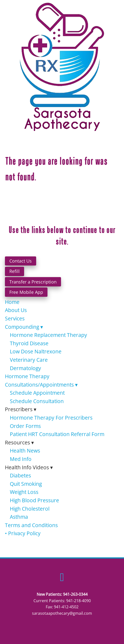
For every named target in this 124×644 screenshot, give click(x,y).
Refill (15, 271)
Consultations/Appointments (41, 385)
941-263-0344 (75, 594)
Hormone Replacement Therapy (48, 335)
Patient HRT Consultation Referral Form (57, 434)
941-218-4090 (78, 601)
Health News (25, 451)
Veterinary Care (29, 360)
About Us (16, 310)
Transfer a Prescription (33, 282)
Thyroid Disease (29, 343)
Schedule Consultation (37, 401)
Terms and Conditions (31, 525)
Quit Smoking (26, 484)
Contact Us (21, 261)
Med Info (21, 459)
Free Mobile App (26, 292)
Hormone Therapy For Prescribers (51, 418)
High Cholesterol (30, 509)
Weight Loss (24, 492)
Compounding (24, 327)
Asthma (19, 517)
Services (15, 318)
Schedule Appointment (37, 393)
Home (12, 302)
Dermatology (25, 368)
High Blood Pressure (34, 500)
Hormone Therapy (27, 376)
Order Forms (25, 426)
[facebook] (62, 577)
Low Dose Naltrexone (36, 351)
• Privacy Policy (23, 533)
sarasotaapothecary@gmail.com (62, 613)
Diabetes (20, 475)
